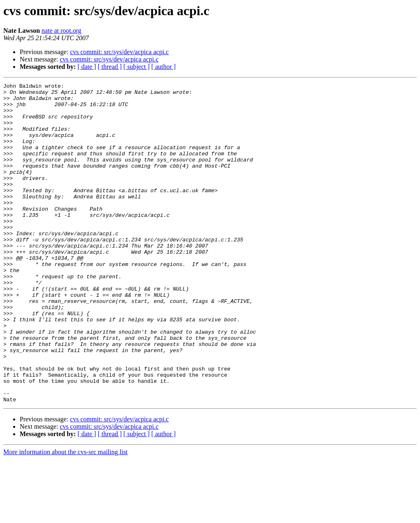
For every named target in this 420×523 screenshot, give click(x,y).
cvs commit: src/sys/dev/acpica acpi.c (120, 52)
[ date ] (87, 67)
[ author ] (164, 67)
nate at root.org (61, 31)
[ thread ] (110, 67)
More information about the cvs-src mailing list (65, 516)
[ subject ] (137, 67)
